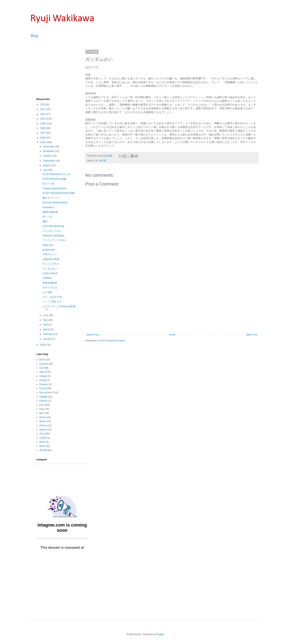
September (49, 161)
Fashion (44, 384)
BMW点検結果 (50, 212)
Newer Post (93, 335)
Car (41, 368)
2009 (43, 124)
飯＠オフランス (51, 198)
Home (172, 335)
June (46, 315)
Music (43, 421)
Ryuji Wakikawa (62, 19)
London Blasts (50, 273)
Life (96, 160)
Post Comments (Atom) (113, 341)
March (47, 329)
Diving (43, 380)
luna (42, 409)
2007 (43, 133)
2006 (43, 138)
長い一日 (47, 217)
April (46, 325)
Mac (42, 413)
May (46, 320)
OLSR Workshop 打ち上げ (57, 174)
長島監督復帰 (50, 283)
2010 (43, 119)
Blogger (160, 634)
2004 (43, 345)
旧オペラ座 (48, 184)
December (49, 147)
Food (42, 388)
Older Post (251, 335)
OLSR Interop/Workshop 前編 (58, 193)
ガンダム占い (50, 269)
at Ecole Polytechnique (55, 202)
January (48, 339)
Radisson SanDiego (53, 236)
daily (42, 372)
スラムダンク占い (52, 231)
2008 (43, 128)
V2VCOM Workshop (53, 226)
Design (43, 376)
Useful (43, 438)
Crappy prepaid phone (54, 188)
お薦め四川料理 (51, 259)
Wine (42, 442)
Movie (43, 417)
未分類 (103, 160)
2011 (43, 114)
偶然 (45, 221)
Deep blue (48, 245)
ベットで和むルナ (52, 302)
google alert (49, 250)
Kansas (43, 401)
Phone (43, 426)
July (46, 170)
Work (42, 446)
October (48, 156)
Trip (41, 434)
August (47, 165)
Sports (43, 430)
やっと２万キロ (51, 264)
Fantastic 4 (48, 207)
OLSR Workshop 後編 (54, 179)
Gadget (43, 397)
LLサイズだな (50, 287)
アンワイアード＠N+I (54, 240)
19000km (47, 278)
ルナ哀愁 (47, 292)
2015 (43, 105)
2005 (43, 142)
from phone (46, 392)
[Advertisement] (172, 303)
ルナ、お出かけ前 (52, 297)
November (49, 151)
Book (42, 360)
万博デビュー (50, 254)
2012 (43, 109)
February (48, 334)
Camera (44, 364)
